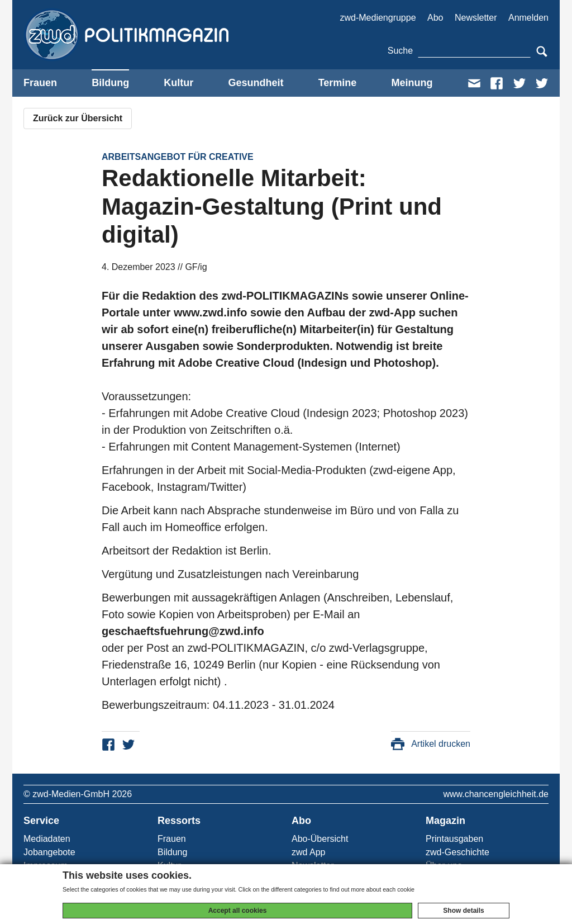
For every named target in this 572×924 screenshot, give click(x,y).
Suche (400, 51)
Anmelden (528, 18)
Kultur (178, 83)
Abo (435, 18)
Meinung (412, 83)
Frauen (40, 83)
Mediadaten (47, 839)
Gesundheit (256, 83)
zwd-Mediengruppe (378, 18)
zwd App (308, 852)
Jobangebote (49, 852)
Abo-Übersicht (320, 839)
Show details (463, 911)
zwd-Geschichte (457, 852)
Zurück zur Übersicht (78, 118)
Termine (338, 83)
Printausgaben (454, 839)
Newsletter (476, 18)
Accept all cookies (238, 911)
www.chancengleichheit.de (496, 794)
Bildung (110, 83)
